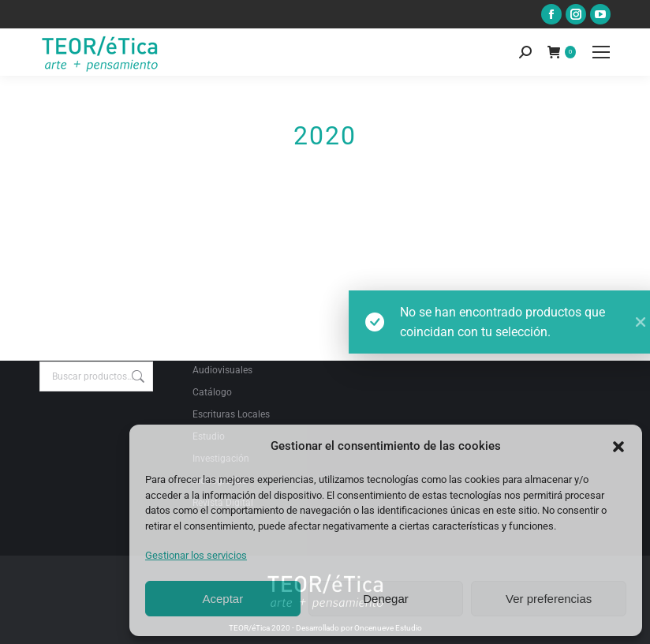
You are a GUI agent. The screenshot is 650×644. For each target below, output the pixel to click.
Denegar (386, 599)
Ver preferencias (549, 599)
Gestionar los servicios (196, 555)
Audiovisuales (222, 370)
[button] (618, 447)
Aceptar (222, 599)
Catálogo (212, 392)
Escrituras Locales (231, 414)
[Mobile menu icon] (601, 52)
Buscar (136, 376)
